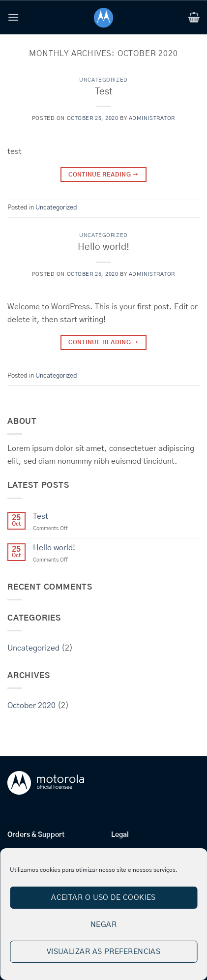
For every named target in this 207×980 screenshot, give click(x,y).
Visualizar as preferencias (104, 952)
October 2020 (31, 706)
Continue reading (103, 175)
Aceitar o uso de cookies (103, 898)
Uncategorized (103, 80)
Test (104, 92)
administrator (152, 118)
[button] (13, 17)
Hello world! (103, 247)
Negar (103, 925)
